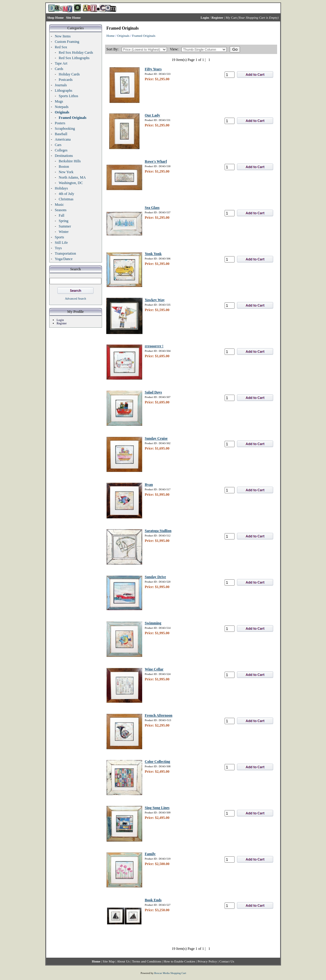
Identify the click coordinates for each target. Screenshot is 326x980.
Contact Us (227, 961)
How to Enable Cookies (179, 961)
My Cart (231, 17)
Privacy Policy (207, 961)
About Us (123, 961)
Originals (123, 36)
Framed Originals (144, 36)
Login (60, 320)
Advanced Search (75, 299)
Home (111, 36)
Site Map (109, 961)
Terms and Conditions (147, 961)
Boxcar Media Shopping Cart (170, 973)
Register (62, 323)
